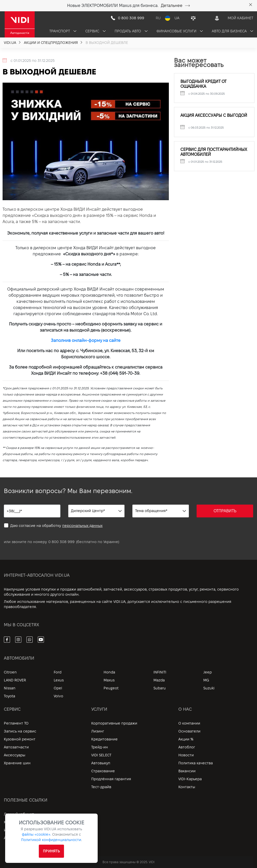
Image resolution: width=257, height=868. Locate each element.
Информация (16, 830)
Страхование (103, 771)
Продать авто (131, 31)
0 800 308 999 (61, 542)
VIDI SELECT (101, 755)
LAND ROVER (15, 680)
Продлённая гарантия (111, 779)
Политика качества (196, 763)
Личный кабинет (19, 814)
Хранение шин (17, 763)
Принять (51, 851)
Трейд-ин (100, 747)
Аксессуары (15, 755)
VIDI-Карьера (190, 779)
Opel (58, 688)
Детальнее (175, 6)
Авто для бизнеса (232, 31)
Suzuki (209, 688)
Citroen (10, 672)
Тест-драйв (101, 787)
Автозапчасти (16, 747)
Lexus (59, 680)
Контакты (187, 787)
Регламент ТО (16, 723)
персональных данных (82, 526)
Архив (9, 838)
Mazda (159, 680)
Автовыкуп (101, 763)
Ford (58, 672)
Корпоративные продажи (114, 723)
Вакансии (187, 771)
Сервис (95, 31)
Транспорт (63, 31)
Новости (186, 755)
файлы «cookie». (36, 834)
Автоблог (187, 747)
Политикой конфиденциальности (51, 840)
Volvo (58, 696)
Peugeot (111, 688)
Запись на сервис (20, 731)
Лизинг (98, 731)
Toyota (10, 696)
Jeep (208, 672)
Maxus (109, 680)
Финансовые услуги (180, 31)
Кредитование (104, 739)
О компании (189, 723)
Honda (109, 672)
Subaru (160, 688)
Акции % (186, 739)
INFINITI (160, 672)
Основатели (189, 731)
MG (206, 680)
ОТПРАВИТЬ (225, 511)
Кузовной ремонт (20, 739)
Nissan (10, 688)
